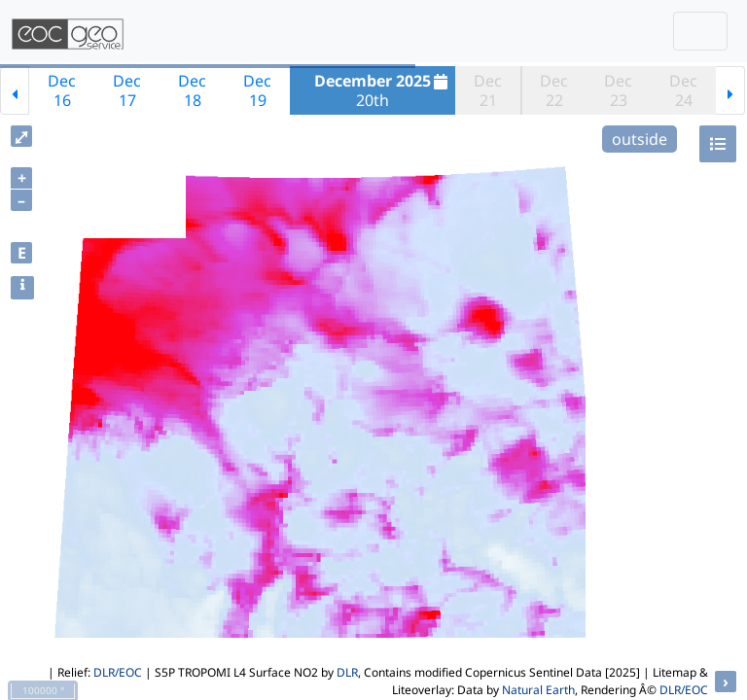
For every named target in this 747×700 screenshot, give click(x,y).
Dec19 (257, 90)
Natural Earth (538, 690)
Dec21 (488, 90)
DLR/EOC (118, 672)
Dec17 (127, 90)
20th (383, 90)
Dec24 (683, 90)
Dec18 (192, 90)
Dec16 (62, 90)
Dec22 (554, 90)
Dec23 (618, 90)
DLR (347, 672)
